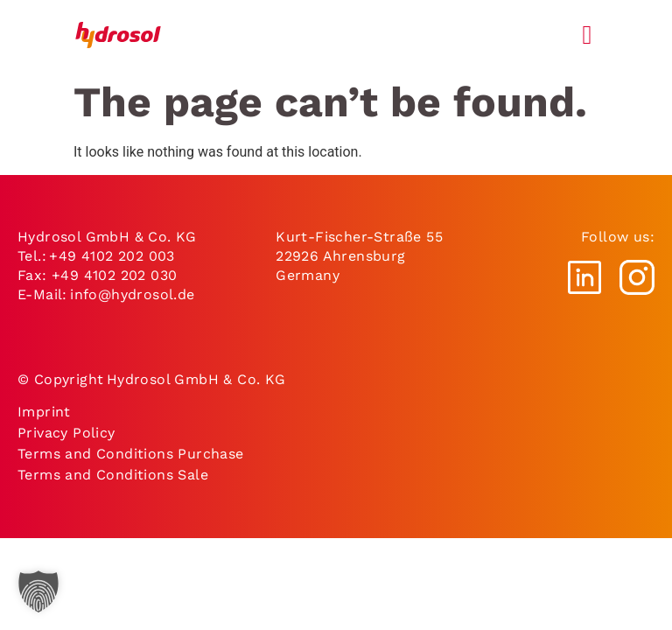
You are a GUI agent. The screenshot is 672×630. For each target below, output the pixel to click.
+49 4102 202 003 (112, 256)
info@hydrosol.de (131, 294)
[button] (38, 591)
